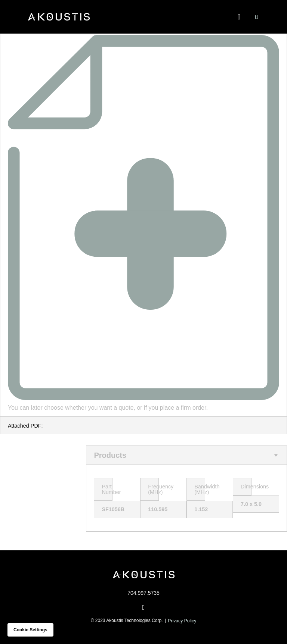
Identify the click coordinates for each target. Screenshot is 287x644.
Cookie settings (30, 630)
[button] (239, 17)
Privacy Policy (182, 621)
